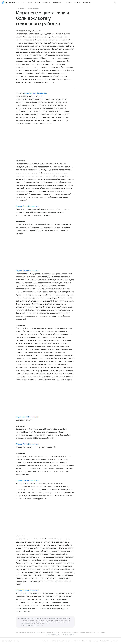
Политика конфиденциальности (109, 641)
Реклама (16, 641)
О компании (9, 641)
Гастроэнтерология (33, 8)
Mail (3, 641)
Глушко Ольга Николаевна (36, 93)
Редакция (45, 641)
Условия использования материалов (60, 641)
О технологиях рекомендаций (90, 641)
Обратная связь (76, 641)
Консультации (20, 8)
